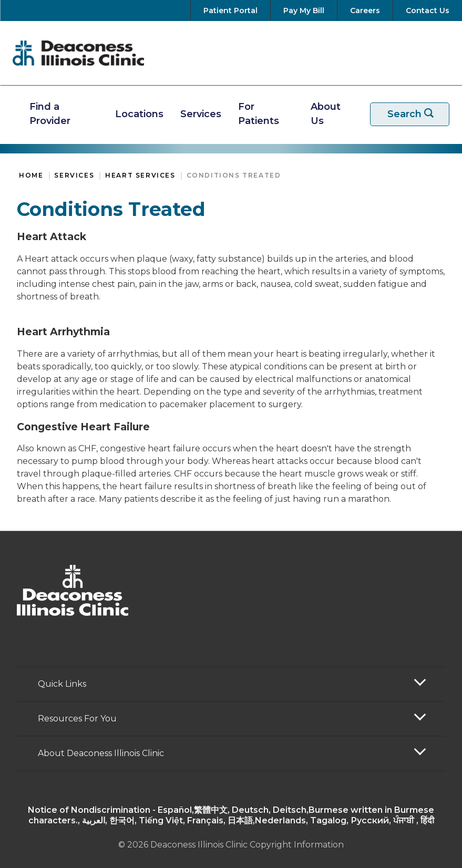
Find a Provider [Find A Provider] (50, 114)
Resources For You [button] (77, 719)
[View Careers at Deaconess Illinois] (365, 11)
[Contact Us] (425, 11)
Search (416, 114)
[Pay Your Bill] (304, 11)
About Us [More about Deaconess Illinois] (326, 114)
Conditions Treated (234, 175)
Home (31, 175)
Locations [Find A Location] (139, 114)
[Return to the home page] (78, 53)
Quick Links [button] (62, 684)
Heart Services (140, 175)
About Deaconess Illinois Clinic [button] (101, 753)
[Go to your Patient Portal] (230, 11)
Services (74, 175)
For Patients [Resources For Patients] (259, 114)
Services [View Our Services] (201, 114)
